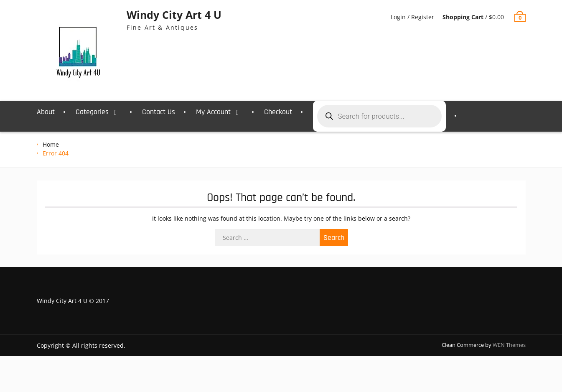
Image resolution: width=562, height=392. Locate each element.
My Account (213, 112)
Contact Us (159, 112)
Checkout (278, 112)
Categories (92, 112)
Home (51, 144)
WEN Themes (509, 345)
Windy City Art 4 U (174, 15)
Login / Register (412, 17)
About (46, 112)
